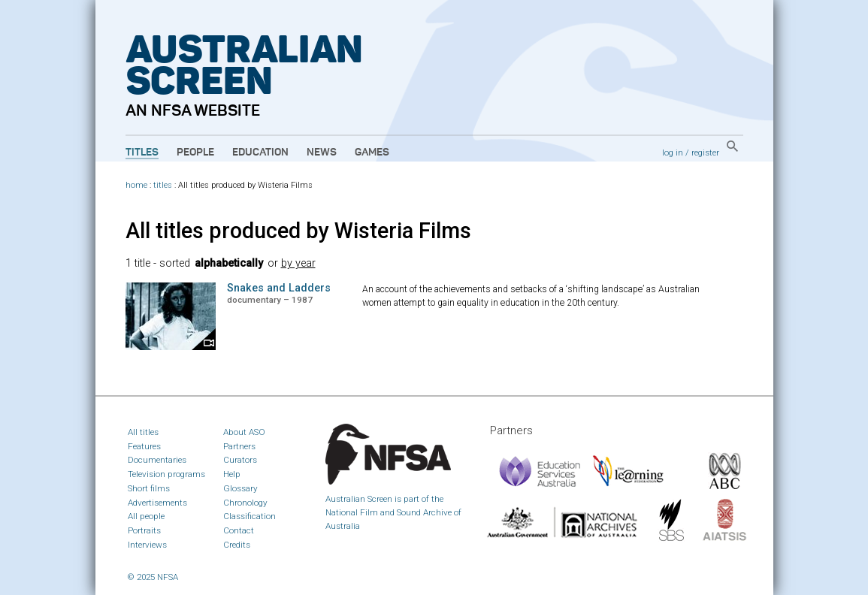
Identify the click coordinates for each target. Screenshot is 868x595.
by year (298, 263)
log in (673, 153)
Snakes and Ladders (279, 288)
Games (372, 153)
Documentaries (157, 460)
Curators (240, 460)
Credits (237, 545)
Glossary (240, 488)
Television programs (166, 474)
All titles (143, 432)
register (705, 153)
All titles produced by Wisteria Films (298, 231)
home (136, 185)
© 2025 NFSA (153, 577)
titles (163, 185)
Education (260, 153)
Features (144, 446)
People (195, 153)
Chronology (245, 503)
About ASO (244, 432)
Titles (142, 153)
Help (232, 474)
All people (146, 516)
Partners (239, 446)
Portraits (144, 530)
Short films (149, 488)
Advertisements (157, 503)
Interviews (147, 545)
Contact (239, 530)
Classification (250, 516)
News (322, 153)
